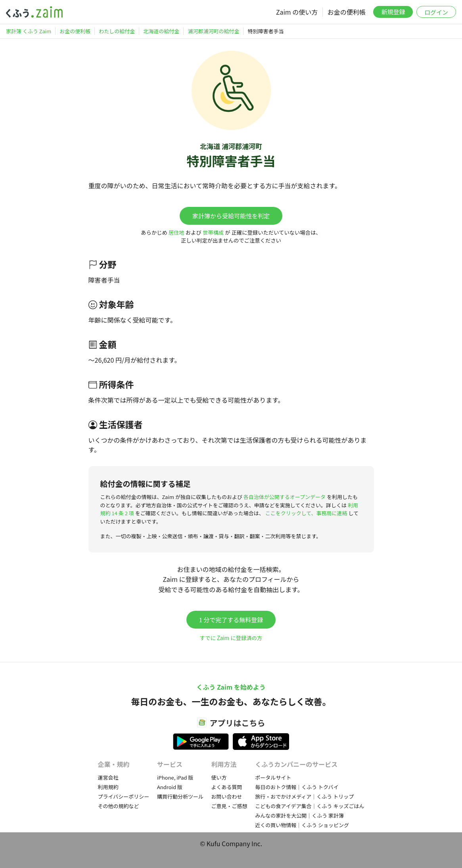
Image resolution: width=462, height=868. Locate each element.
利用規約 (108, 787)
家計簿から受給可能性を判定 (231, 216)
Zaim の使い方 (297, 12)
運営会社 (108, 777)
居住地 (176, 232)
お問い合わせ (227, 796)
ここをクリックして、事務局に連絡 (306, 513)
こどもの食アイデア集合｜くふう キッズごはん (310, 806)
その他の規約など (119, 806)
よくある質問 (227, 787)
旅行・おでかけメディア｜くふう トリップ (304, 796)
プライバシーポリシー (124, 796)
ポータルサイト (273, 777)
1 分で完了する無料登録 (231, 620)
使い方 (219, 777)
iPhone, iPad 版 (175, 777)
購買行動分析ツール (180, 796)
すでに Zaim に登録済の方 (231, 638)
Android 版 (170, 787)
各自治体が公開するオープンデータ (285, 497)
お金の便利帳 (347, 12)
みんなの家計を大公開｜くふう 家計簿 (299, 815)
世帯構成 (213, 232)
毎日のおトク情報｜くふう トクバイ (297, 787)
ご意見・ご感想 (229, 806)
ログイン (436, 12)
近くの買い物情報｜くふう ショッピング (302, 825)
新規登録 (393, 12)
